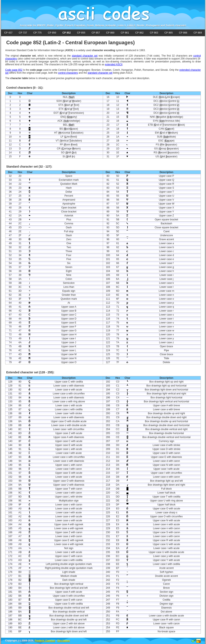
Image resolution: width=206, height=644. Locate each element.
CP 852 (67, 33)
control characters (68, 73)
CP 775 (37, 33)
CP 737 (23, 33)
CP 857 (96, 33)
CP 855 (81, 33)
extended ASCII (114, 64)
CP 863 (154, 33)
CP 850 (52, 33)
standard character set (85, 56)
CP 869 (198, 33)
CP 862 (139, 33)
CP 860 (110, 33)
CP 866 (183, 33)
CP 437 (8, 33)
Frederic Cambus (45, 641)
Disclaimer (64, 641)
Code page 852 (14, 70)
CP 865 (169, 33)
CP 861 (125, 33)
